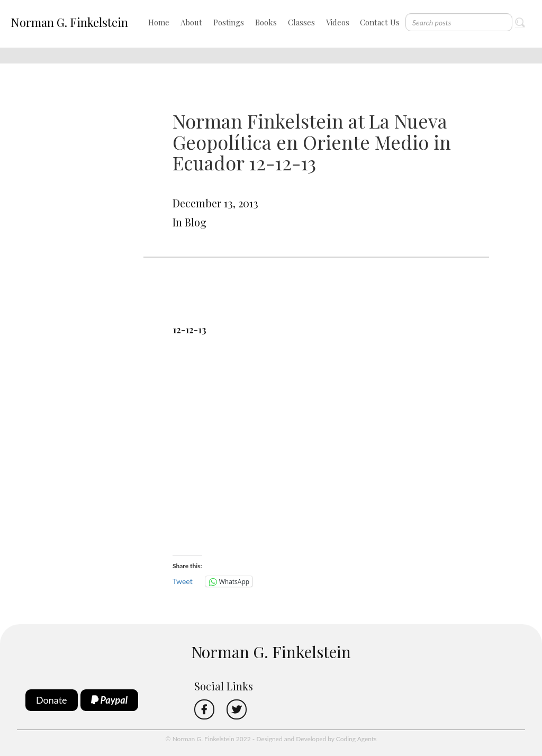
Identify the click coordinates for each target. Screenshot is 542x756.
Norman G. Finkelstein (69, 22)
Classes (301, 22)
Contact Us (380, 22)
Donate (52, 700)
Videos (338, 22)
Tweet (183, 581)
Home (159, 22)
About (191, 22)
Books (266, 22)
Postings (229, 22)
